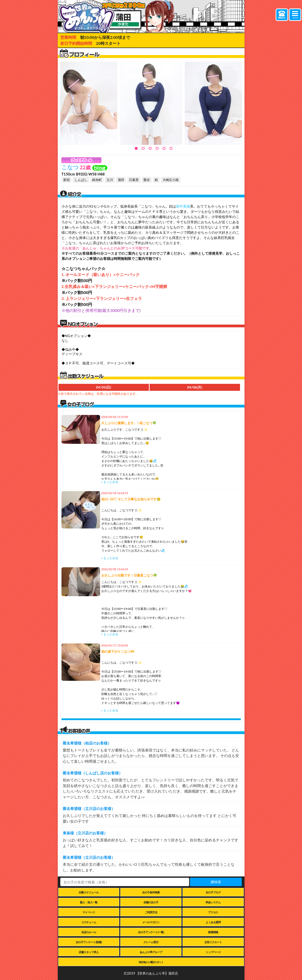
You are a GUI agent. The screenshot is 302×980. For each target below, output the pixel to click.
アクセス (213, 912)
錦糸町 (97, 180)
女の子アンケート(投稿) (89, 942)
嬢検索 (216, 882)
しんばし (81, 180)
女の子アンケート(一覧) (151, 932)
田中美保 (183, 206)
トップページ (213, 952)
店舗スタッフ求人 (89, 952)
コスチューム (89, 922)
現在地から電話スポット (151, 962)
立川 (110, 180)
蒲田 (121, 180)
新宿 (66, 180)
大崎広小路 (171, 180)
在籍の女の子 (151, 902)
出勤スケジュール (89, 892)
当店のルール (89, 932)
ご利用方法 (151, 912)
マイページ (89, 912)
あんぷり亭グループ (151, 952)
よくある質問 (213, 922)
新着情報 (213, 932)
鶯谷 (147, 180)
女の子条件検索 (151, 892)
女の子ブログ (213, 892)
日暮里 (134, 180)
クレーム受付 (151, 942)
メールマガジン (151, 922)
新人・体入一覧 (89, 902)
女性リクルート (213, 942)
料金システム (213, 902)
